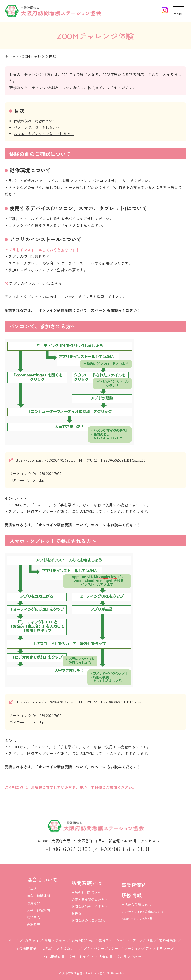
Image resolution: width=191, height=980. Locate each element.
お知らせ (32, 940)
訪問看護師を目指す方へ (90, 906)
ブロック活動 (143, 940)
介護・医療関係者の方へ (90, 899)
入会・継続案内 (38, 910)
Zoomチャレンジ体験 (137, 919)
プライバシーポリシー (101, 948)
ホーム (10, 56)
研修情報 (132, 895)
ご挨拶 (32, 889)
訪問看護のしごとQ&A (88, 920)
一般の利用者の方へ (86, 892)
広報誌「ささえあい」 (60, 948)
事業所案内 (134, 885)
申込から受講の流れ (136, 905)
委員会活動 (168, 940)
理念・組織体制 (38, 896)
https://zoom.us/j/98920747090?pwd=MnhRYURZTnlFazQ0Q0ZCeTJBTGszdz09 (80, 460)
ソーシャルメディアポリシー (147, 948)
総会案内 (33, 917)
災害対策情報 (82, 940)
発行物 (76, 914)
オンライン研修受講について (143, 912)
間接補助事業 (26, 948)
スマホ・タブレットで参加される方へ (44, 133)
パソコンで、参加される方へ (37, 127)
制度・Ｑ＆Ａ (55, 940)
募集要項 (33, 924)
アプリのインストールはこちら (35, 283)
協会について (42, 879)
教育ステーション (113, 940)
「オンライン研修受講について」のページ (70, 310)
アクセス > (150, 841)
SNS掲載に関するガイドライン (69, 957)
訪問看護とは (87, 883)
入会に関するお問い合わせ (120, 957)
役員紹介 (33, 903)
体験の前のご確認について (35, 121)
